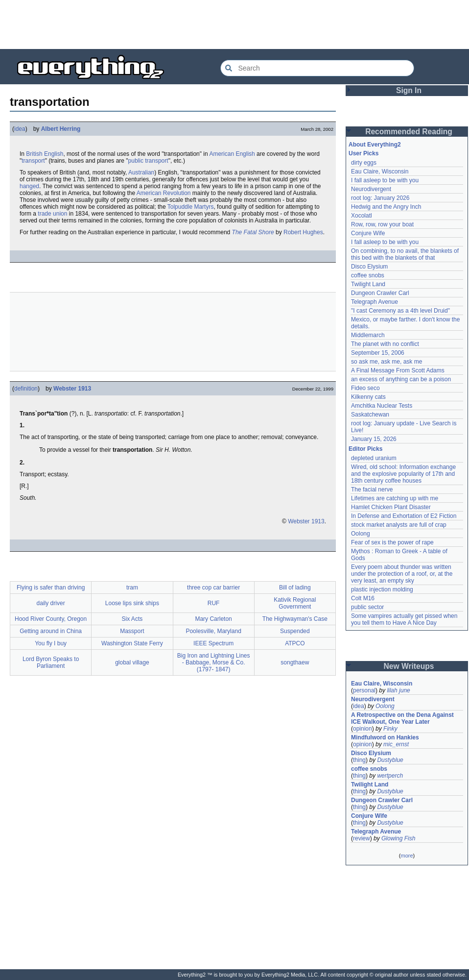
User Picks (363, 153)
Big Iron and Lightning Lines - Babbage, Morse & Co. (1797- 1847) (214, 662)
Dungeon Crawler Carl (380, 293)
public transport (148, 161)
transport (33, 161)
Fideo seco (365, 388)
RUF (214, 603)
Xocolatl (362, 216)
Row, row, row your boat (382, 224)
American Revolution (164, 193)
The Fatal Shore (253, 232)
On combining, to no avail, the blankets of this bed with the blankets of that (405, 254)
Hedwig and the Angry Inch (386, 207)
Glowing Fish (398, 838)
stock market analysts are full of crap (399, 525)
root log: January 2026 (380, 198)
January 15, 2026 (374, 439)
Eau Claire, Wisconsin (380, 171)
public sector (367, 607)
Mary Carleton (213, 619)
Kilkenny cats (368, 397)
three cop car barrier (213, 588)
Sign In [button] (409, 90)
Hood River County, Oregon (51, 619)
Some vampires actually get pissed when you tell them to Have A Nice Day (404, 619)
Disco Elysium (369, 267)
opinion (363, 729)
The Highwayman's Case (295, 619)
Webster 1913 (72, 389)
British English (45, 154)
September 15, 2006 (378, 353)
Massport (132, 631)
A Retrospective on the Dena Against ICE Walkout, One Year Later (402, 718)
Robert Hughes (303, 232)
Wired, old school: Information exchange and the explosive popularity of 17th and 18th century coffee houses (403, 474)
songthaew (295, 662)
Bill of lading (295, 588)
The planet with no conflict (385, 344)
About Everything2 (375, 145)
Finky (390, 729)
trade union (52, 214)
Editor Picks (365, 449)
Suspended (295, 631)
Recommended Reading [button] (409, 132)
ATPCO (295, 643)
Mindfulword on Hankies (385, 737)
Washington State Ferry (132, 643)
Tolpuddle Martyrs (191, 207)
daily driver (51, 603)
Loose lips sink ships (132, 603)
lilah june (398, 690)
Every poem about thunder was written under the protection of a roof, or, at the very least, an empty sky (402, 574)
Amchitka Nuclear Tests (382, 406)
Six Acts (132, 619)
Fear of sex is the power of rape (392, 542)
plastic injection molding (382, 589)
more (407, 856)
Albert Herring (61, 129)
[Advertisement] (234, 24)
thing (359, 760)
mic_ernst (396, 744)
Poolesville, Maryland (213, 631)
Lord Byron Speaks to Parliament (51, 662)
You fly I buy (51, 643)
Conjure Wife (368, 233)
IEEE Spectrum (213, 643)
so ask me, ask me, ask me (387, 362)
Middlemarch (368, 335)
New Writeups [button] (409, 666)
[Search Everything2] (317, 68)
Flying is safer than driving (51, 588)
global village (132, 662)
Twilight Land (368, 284)
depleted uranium (374, 458)
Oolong (361, 534)
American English (232, 154)
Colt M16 (363, 598)
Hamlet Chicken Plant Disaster (391, 507)
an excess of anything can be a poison (401, 379)
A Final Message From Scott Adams (398, 370)
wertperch (390, 776)
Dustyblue (390, 760)
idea (20, 129)
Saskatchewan (370, 415)
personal (364, 690)
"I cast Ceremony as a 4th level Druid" (400, 311)
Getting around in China (51, 631)
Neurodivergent (371, 189)
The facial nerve (372, 490)
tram (132, 588)
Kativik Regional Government (295, 603)
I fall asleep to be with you (385, 180)
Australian (141, 172)
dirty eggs (364, 163)
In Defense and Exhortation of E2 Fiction (404, 516)
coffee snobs (368, 275)
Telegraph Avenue (375, 302)
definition (26, 389)
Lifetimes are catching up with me (395, 498)
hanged (29, 186)
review (362, 838)
